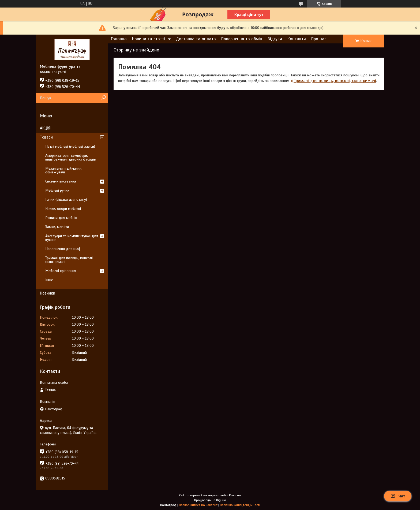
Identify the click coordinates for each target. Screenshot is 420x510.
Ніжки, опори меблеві (63, 209)
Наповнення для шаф (63, 249)
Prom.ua (235, 495)
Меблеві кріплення (61, 271)
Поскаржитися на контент (198, 505)
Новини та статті (149, 39)
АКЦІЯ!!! (47, 128)
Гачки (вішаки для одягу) (66, 200)
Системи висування (61, 181)
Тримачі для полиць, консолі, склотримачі (335, 81)
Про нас (319, 39)
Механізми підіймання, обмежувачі (64, 170)
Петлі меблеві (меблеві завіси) (70, 146)
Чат (398, 496)
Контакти (297, 39)
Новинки (48, 293)
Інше (49, 280)
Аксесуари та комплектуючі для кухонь (72, 238)
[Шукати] (104, 98)
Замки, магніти (57, 227)
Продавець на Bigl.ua (210, 500)
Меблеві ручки (57, 190)
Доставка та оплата (196, 39)
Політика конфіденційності (240, 505)
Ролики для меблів (61, 218)
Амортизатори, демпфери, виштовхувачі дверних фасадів (71, 157)
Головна (119, 39)
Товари (46, 137)
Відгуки (275, 39)
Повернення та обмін (242, 39)
